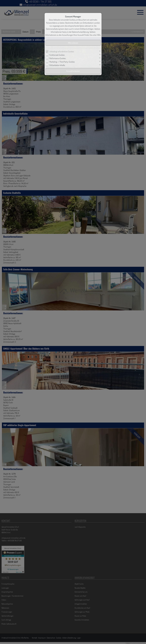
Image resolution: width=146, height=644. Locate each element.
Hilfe (99, 35)
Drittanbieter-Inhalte (57, 65)
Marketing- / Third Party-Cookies (62, 62)
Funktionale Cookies (57, 55)
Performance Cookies (58, 58)
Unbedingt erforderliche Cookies (62, 52)
